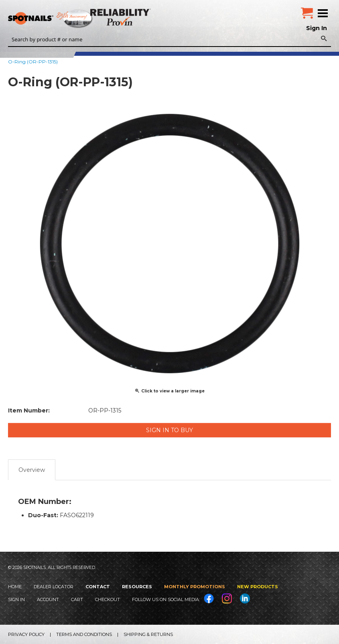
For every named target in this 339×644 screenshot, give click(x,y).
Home (15, 587)
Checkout (108, 599)
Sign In (317, 28)
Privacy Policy (26, 634)
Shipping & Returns (148, 634)
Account (48, 599)
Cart (77, 599)
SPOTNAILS (60, 19)
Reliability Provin (121, 17)
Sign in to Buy (169, 430)
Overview (32, 470)
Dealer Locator (54, 587)
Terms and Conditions (84, 634)
